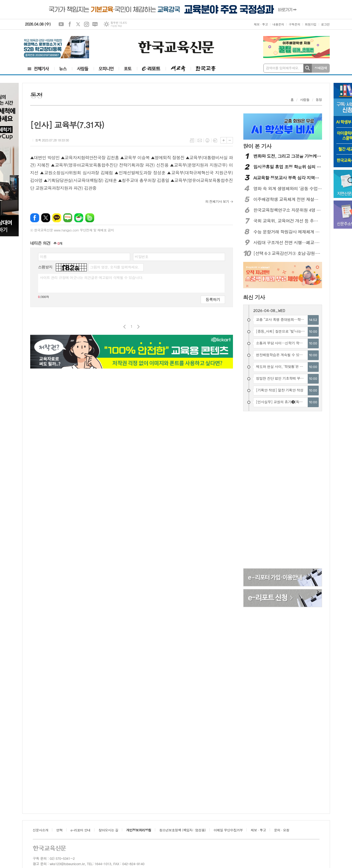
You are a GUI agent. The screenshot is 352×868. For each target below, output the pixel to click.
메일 (200, 140)
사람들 (305, 100)
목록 (192, 140)
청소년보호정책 (182, 830)
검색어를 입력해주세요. (283, 68)
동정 (319, 100)
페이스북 (70, 24)
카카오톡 (57, 218)
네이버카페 (79, 218)
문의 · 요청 (282, 830)
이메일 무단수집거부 (228, 830)
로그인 (325, 24)
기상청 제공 (116, 26)
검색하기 (308, 68)
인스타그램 (87, 24)
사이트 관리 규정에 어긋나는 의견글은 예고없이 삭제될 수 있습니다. (92, 277)
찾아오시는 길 (108, 830)
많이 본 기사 (257, 146)
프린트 (207, 140)
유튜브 (61, 24)
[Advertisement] (275, 491)
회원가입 (311, 24)
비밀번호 (142, 257)
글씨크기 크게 (224, 140)
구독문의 (294, 24)
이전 (125, 327)
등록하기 (213, 299)
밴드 (90, 218)
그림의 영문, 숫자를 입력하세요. (115, 267)
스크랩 (215, 140)
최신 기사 (254, 297)
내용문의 (278, 24)
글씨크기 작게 (230, 140)
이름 (43, 257)
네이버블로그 (95, 24)
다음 (138, 327)
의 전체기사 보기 (217, 201)
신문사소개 (41, 830)
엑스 (78, 24)
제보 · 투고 (261, 24)
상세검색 (321, 68)
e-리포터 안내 (81, 830)
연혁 (59, 830)
